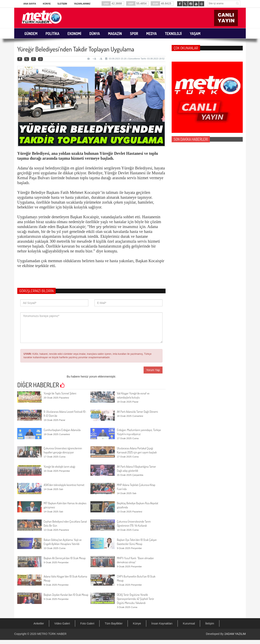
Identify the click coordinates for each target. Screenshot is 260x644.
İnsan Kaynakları (162, 623)
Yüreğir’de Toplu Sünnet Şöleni (60, 393)
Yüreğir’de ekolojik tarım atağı (59, 467)
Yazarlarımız (82, 4)
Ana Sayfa (30, 4)
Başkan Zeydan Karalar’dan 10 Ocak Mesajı (66, 595)
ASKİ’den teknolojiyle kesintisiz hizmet (64, 485)
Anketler (39, 623)
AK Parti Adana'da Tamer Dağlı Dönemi (137, 412)
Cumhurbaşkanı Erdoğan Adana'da (62, 430)
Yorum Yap (153, 370)
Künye (47, 4)
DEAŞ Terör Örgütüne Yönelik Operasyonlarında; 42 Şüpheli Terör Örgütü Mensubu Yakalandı (135, 599)
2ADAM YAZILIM (235, 634)
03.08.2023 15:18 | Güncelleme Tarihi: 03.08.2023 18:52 (135, 59)
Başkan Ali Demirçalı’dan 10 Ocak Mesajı (65, 558)
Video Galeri (62, 623)
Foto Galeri (87, 623)
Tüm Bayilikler (114, 623)
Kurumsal (189, 623)
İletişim (62, 4)
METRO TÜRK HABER (52, 634)
